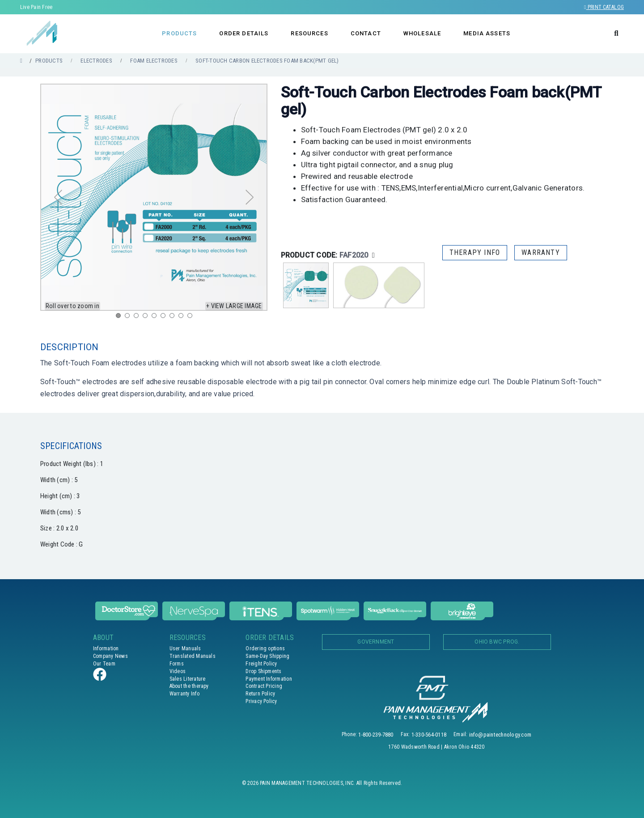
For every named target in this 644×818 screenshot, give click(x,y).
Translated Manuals (193, 656)
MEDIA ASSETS (487, 33)
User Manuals (185, 648)
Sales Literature (188, 679)
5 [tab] (156, 318)
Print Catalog (604, 7)
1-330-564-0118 (429, 735)
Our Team (104, 664)
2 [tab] (129, 318)
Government (376, 642)
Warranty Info (184, 694)
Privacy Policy (261, 701)
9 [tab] (192, 318)
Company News (110, 656)
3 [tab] (138, 318)
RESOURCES (309, 33)
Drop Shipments (263, 671)
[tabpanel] (154, 197)
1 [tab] (120, 318)
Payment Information (269, 679)
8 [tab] (183, 318)
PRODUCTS (179, 33)
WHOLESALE (422, 33)
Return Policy (260, 694)
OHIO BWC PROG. (497, 642)
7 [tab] (174, 318)
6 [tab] (165, 318)
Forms (177, 664)
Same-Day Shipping (267, 656)
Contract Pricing (264, 686)
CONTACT (366, 33)
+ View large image (234, 306)
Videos (178, 671)
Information (106, 648)
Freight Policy (261, 664)
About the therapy (189, 686)
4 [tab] (147, 318)
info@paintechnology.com (500, 735)
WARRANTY (541, 252)
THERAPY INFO (475, 252)
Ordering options (265, 648)
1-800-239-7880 (376, 735)
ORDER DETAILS (244, 33)
